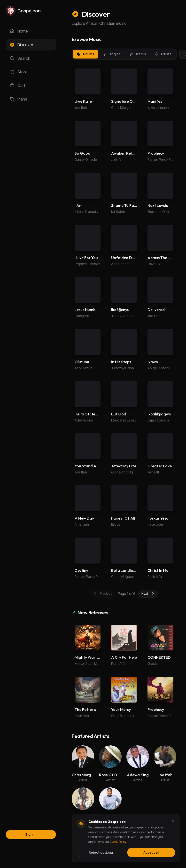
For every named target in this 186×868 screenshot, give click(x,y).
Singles (112, 54)
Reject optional (101, 852)
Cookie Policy (118, 842)
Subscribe (163, 375)
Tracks (138, 54)
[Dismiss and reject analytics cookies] (173, 821)
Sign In (31, 834)
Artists (163, 54)
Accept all (151, 852)
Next (148, 116)
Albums (85, 54)
